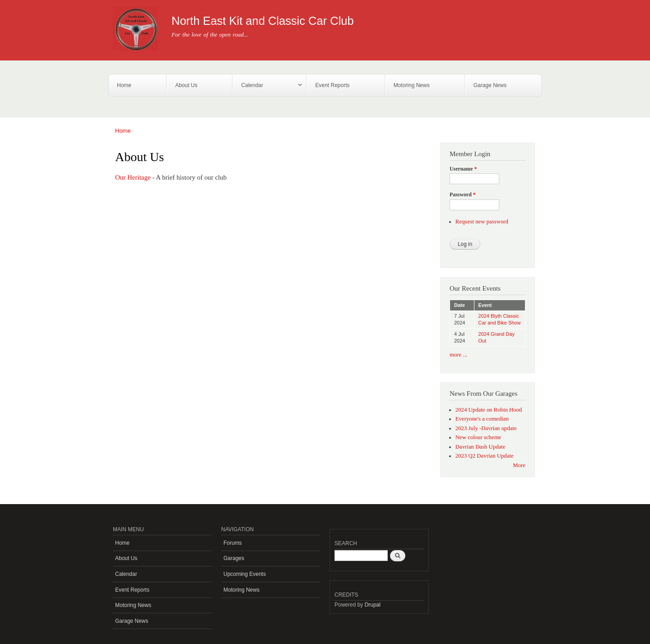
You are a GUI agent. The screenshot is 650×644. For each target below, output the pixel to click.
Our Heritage (133, 177)
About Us (186, 85)
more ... (458, 355)
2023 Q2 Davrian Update (485, 456)
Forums (233, 543)
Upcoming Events (245, 574)
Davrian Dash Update (481, 447)
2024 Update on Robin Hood (489, 410)
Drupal (373, 605)
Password (463, 195)
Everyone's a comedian (482, 419)
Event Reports (332, 85)
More (519, 465)
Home (124, 85)
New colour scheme (478, 437)
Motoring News (412, 85)
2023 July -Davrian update (486, 428)
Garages (234, 558)
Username (463, 169)
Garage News (490, 85)
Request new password (482, 222)
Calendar (267, 86)
